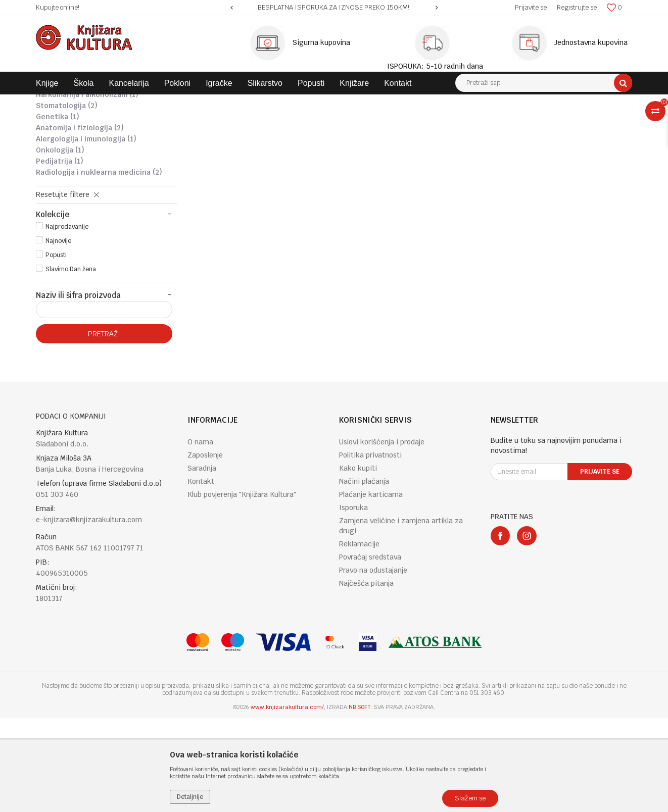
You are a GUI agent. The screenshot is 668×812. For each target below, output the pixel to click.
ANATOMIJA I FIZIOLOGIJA (80, 222)
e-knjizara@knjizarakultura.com (89, 614)
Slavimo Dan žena (71, 364)
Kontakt (201, 576)
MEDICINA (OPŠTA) (74, 178)
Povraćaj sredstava (370, 651)
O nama (200, 536)
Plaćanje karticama (371, 589)
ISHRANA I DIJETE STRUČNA (84, 144)
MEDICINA (299, 102)
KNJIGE (135, 102)
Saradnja (202, 563)
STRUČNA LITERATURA (243, 102)
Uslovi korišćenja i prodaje (382, 536)
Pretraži (104, 428)
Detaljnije (190, 797)
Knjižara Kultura (58, 102)
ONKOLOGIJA (60, 244)
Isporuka (353, 602)
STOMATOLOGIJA (67, 200)
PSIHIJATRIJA (60, 156)
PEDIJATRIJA (60, 256)
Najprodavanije (67, 321)
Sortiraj (430, 121)
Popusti (56, 349)
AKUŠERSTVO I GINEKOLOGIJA (86, 167)
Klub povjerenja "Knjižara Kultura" (242, 589)
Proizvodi (103, 102)
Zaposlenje (205, 549)
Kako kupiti (358, 563)
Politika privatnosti (370, 549)
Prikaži (526, 121)
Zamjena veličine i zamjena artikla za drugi (401, 620)
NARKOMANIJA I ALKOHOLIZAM (87, 189)
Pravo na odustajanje (373, 665)
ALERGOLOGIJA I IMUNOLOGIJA (86, 233)
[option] (334, 8)
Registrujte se (577, 7)
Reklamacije (359, 638)
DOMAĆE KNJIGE (178, 102)
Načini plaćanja (364, 576)
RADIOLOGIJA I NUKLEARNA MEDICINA (99, 267)
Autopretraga (386, 121)
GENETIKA (58, 211)
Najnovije (58, 335)
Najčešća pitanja (366, 678)
